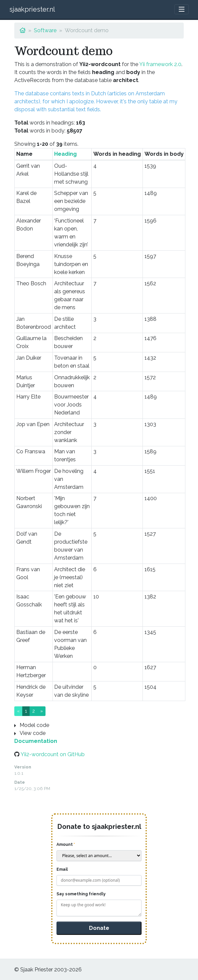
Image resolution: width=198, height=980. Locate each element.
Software (45, 30)
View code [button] (33, 733)
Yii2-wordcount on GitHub (53, 754)
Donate (99, 928)
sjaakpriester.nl (32, 9)
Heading (65, 154)
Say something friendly (81, 894)
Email (62, 869)
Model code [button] (34, 725)
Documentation (36, 741)
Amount (65, 845)
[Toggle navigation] (182, 9)
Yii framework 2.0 (160, 64)
